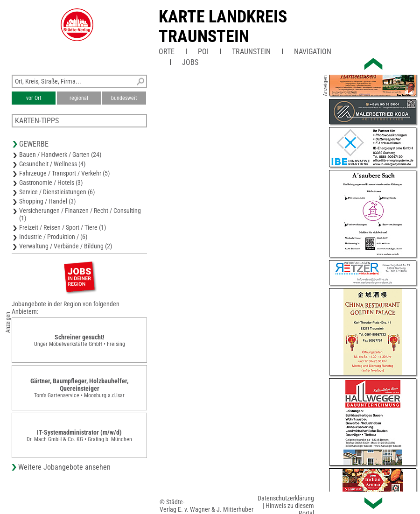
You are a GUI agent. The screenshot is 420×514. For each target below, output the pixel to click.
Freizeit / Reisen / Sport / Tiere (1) (63, 227)
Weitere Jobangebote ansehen (64, 467)
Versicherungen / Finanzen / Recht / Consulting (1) (80, 214)
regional (79, 98)
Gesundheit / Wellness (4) (52, 164)
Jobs (190, 62)
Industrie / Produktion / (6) (53, 237)
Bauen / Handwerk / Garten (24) (60, 155)
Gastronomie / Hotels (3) (51, 183)
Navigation (313, 52)
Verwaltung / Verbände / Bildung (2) (66, 246)
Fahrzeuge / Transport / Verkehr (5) (64, 173)
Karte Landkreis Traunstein (223, 27)
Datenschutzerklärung (286, 498)
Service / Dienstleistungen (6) (57, 192)
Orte (167, 52)
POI (203, 52)
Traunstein (251, 52)
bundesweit (124, 98)
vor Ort (34, 98)
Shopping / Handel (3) (47, 201)
